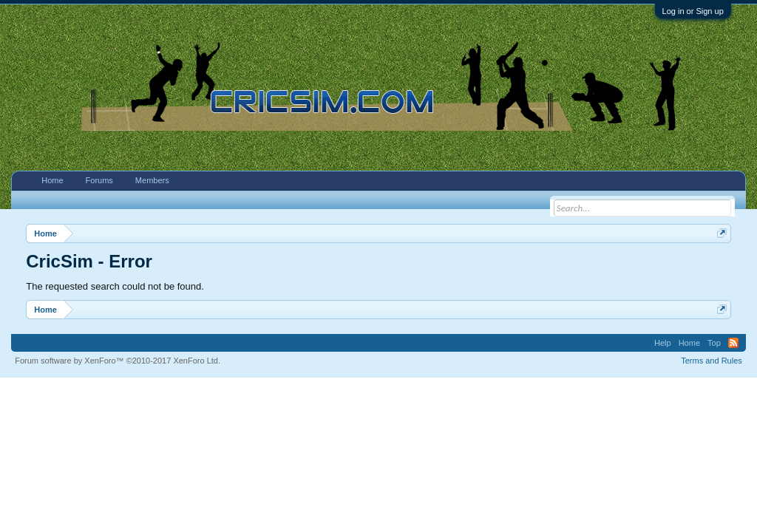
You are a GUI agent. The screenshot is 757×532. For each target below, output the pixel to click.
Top (714, 343)
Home (52, 180)
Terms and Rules (712, 361)
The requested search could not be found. (115, 286)
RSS (733, 343)
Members (152, 180)
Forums (99, 180)
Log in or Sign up (693, 11)
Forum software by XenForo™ (118, 361)
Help (663, 343)
